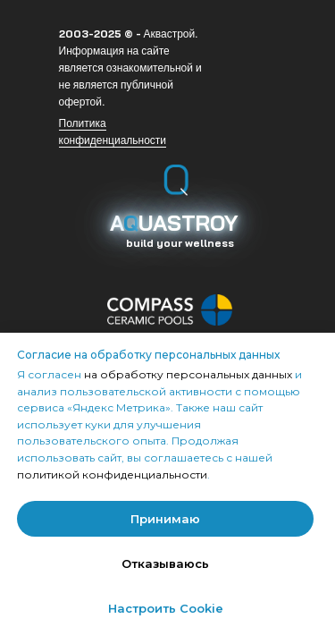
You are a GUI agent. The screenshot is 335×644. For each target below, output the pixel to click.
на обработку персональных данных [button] (189, 374)
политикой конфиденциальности (112, 475)
